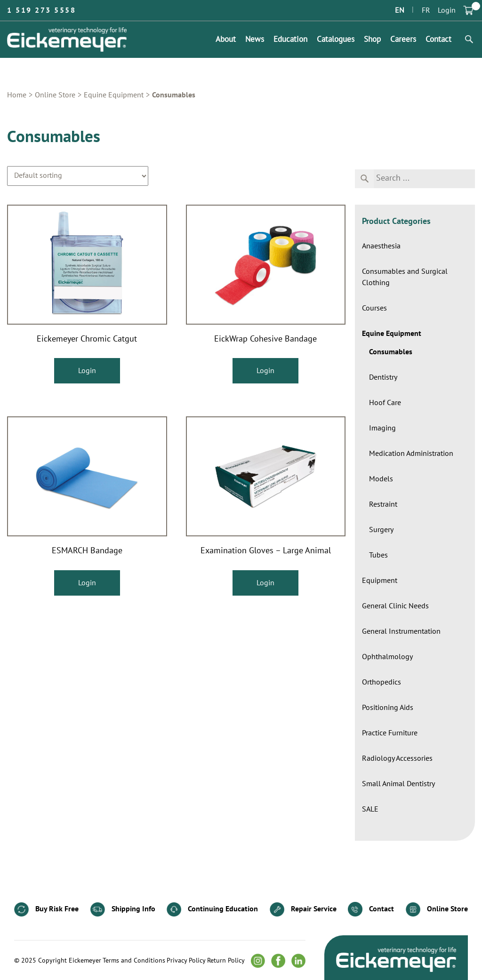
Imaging (382, 428)
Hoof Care (385, 403)
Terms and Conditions (134, 961)
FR (426, 10)
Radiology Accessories (397, 758)
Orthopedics (382, 682)
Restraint (383, 504)
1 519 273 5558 (41, 10)
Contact (438, 40)
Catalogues (336, 40)
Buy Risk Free (46, 910)
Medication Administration (411, 454)
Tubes (378, 555)
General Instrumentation (401, 631)
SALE (370, 809)
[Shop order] (78, 176)
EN (400, 10)
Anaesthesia (381, 246)
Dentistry (383, 377)
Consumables (391, 352)
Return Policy (226, 961)
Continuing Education (212, 910)
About (226, 40)
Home (17, 95)
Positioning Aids (388, 708)
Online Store (55, 95)
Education (290, 40)
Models (381, 479)
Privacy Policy (186, 961)
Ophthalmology (387, 657)
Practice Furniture (390, 733)
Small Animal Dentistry (398, 784)
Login (447, 10)
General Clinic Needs (395, 606)
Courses (374, 308)
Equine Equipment (114, 95)
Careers (403, 40)
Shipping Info (123, 910)
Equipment (380, 581)
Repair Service (303, 910)
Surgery (381, 530)
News (255, 40)
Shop (372, 40)
